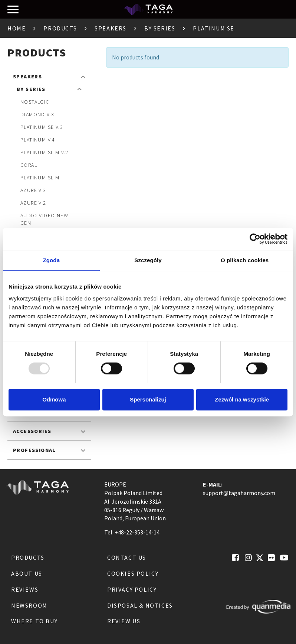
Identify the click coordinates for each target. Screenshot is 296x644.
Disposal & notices (140, 605)
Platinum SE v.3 (42, 127)
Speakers (111, 28)
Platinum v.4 (38, 140)
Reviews (25, 589)
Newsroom (29, 605)
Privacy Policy (132, 589)
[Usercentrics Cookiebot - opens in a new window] (255, 239)
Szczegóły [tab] (148, 260)
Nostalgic (35, 102)
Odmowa (54, 399)
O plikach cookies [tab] (245, 260)
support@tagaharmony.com (239, 493)
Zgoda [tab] (52, 260)
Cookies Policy (133, 573)
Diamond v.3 (37, 114)
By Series (160, 28)
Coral (29, 165)
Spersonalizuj (148, 399)
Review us (124, 621)
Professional (34, 450)
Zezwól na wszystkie (242, 399)
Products (60, 28)
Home (17, 28)
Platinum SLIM (40, 178)
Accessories (32, 431)
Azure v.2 (33, 203)
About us (27, 573)
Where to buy (34, 621)
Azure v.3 (33, 190)
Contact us (127, 557)
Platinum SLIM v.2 (45, 152)
